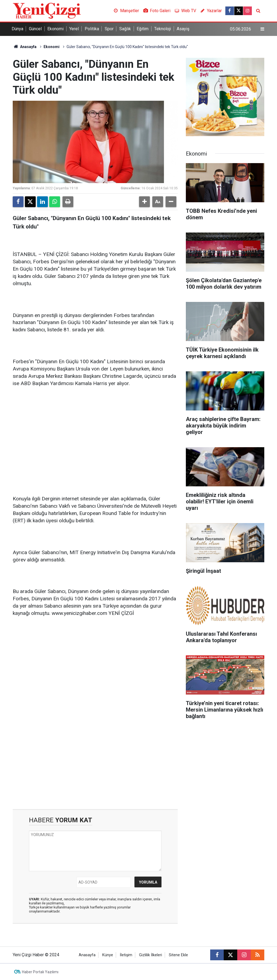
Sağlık (125, 29)
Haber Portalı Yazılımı (40, 972)
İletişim (126, 955)
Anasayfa (25, 47)
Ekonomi (55, 29)
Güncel (35, 29)
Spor (109, 29)
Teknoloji (163, 29)
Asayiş (183, 29)
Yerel (74, 29)
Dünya (17, 29)
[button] (144, 202)
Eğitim (143, 29)
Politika (92, 29)
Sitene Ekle (178, 955)
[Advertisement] (95, 434)
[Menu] (262, 29)
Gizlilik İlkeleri (151, 955)
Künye (108, 955)
